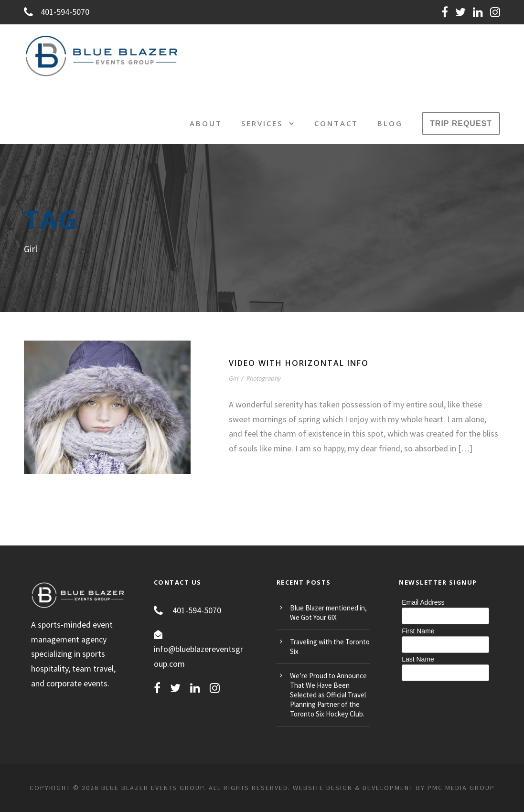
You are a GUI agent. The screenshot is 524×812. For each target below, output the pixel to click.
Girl (234, 378)
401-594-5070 (57, 12)
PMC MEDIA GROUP (461, 788)
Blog (390, 123)
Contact (336, 123)
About (206, 123)
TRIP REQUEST (461, 123)
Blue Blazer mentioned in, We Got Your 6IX (328, 613)
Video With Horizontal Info (299, 363)
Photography (264, 378)
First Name (418, 631)
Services (262, 123)
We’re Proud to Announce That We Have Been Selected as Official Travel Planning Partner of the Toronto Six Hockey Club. (328, 695)
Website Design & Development (353, 788)
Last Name (418, 659)
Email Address (423, 602)
